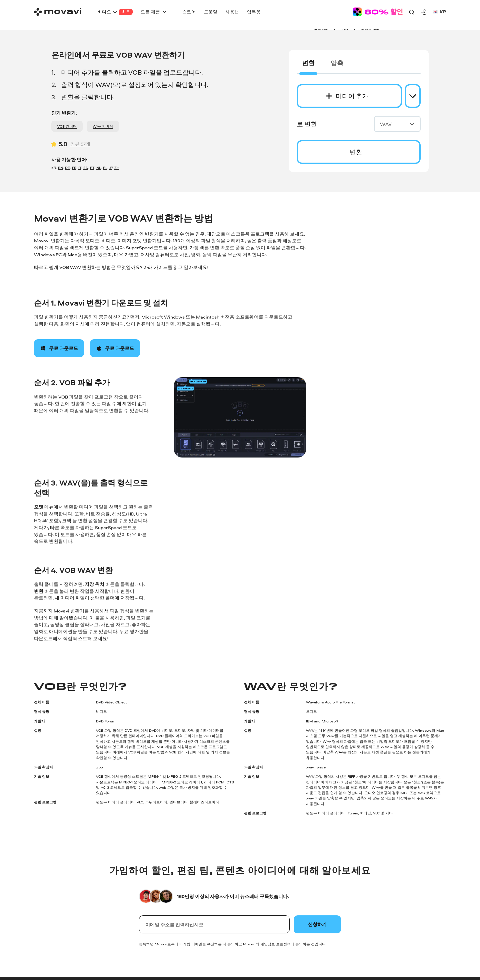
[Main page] (58, 12)
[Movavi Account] (424, 12)
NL (99, 167)
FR (74, 167)
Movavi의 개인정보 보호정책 (267, 944)
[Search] (412, 12)
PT (92, 167)
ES (86, 167)
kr (439, 11)
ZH (117, 167)
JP (111, 167)
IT (80, 167)
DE (67, 167)
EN (60, 167)
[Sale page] (378, 12)
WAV (397, 124)
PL (105, 167)
